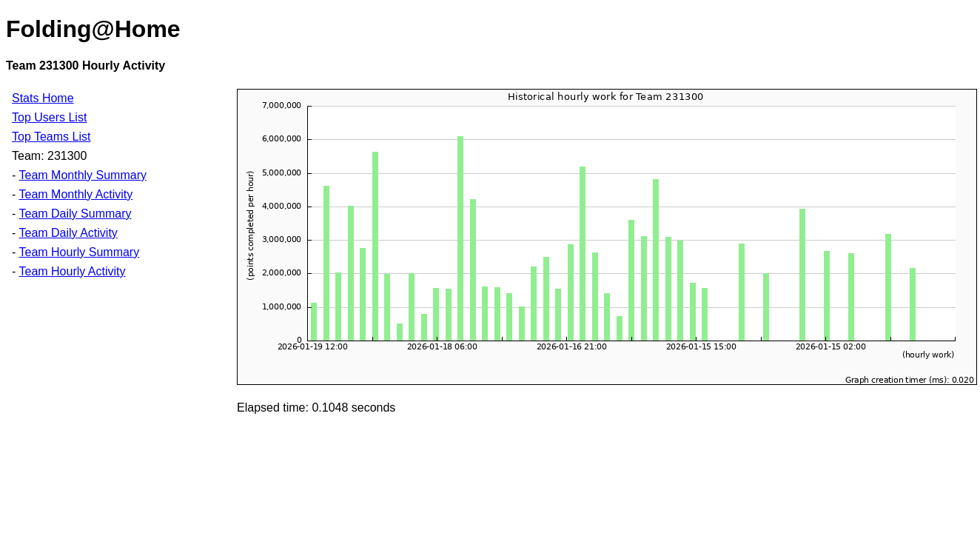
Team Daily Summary (75, 214)
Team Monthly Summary (83, 175)
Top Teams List (51, 137)
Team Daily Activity (68, 233)
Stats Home (43, 98)
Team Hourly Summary (79, 252)
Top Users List (49, 117)
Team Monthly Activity (75, 194)
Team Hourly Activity (72, 271)
